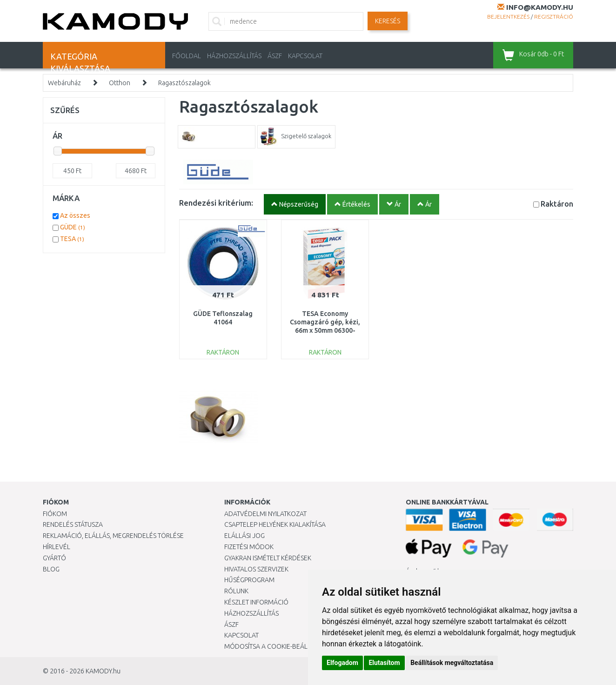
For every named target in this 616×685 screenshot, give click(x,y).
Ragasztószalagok (184, 83)
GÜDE (73, 227)
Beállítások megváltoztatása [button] (452, 663)
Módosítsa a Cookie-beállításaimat (282, 646)
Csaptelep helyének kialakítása (275, 524)
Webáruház (64, 83)
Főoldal (187, 56)
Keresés (388, 21)
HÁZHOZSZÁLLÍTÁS (234, 56)
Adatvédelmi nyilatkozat (265, 514)
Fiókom (55, 514)
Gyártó (54, 558)
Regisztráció (554, 17)
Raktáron (557, 204)
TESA (72, 239)
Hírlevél (57, 547)
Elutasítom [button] (384, 663)
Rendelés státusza (73, 524)
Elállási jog (244, 536)
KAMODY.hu (103, 671)
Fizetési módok (249, 547)
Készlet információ (256, 602)
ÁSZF (275, 56)
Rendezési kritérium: (216, 203)
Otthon (120, 83)
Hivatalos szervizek (256, 569)
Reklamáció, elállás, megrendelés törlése (113, 536)
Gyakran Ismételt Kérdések (268, 558)
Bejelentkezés (508, 17)
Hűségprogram (249, 580)
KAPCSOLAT (305, 56)
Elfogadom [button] (342, 663)
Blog (51, 569)
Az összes (75, 215)
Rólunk (236, 591)
